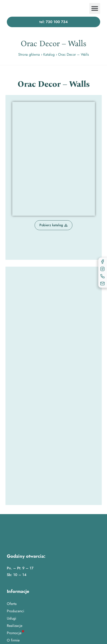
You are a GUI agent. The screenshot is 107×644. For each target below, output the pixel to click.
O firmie (13, 640)
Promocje (14, 633)
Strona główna (29, 54)
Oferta (12, 604)
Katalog (49, 54)
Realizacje (15, 626)
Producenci (15, 611)
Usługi (11, 618)
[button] (95, 8)
